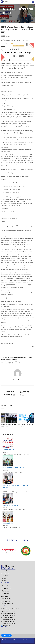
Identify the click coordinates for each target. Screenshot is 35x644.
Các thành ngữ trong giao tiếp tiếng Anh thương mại (26, 425)
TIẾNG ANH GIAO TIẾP (6, 601)
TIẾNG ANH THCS (5, 591)
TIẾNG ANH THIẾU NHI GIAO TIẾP (11, 505)
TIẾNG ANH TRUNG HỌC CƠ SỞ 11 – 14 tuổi (13, 468)
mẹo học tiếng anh (9, 40)
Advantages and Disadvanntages (12, 357)
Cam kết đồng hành (5, 573)
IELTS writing (4, 359)
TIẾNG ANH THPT (5, 594)
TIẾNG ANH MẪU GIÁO (8, 523)
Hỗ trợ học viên (16, 641)
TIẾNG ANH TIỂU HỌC (6, 589)
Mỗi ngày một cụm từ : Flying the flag (9, 425)
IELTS (2, 40)
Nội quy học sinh (5, 576)
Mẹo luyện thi (17, 40)
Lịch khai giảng (5, 641)
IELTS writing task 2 (13, 359)
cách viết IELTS (24, 357)
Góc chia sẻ (4, 581)
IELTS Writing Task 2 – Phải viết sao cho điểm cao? (25, 393)
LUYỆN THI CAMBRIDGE (8, 450)
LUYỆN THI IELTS (5, 596)
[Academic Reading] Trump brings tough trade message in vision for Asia (9, 393)
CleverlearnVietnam (6, 37)
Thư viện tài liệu (5, 578)
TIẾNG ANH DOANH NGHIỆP (7, 604)
